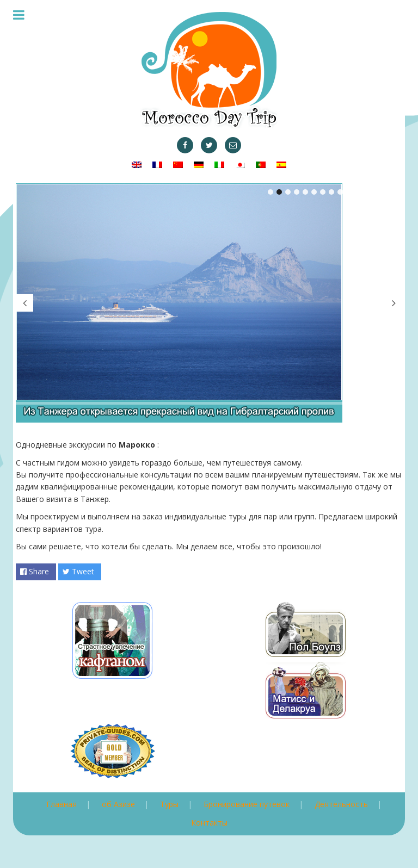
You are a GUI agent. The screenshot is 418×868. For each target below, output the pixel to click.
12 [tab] (366, 192)
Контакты (209, 823)
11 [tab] (358, 192)
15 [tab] (392, 192)
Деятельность (341, 804)
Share (35, 571)
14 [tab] (384, 192)
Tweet (78, 571)
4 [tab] (297, 192)
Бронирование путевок (247, 804)
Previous (24, 303)
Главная (62, 804)
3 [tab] (288, 192)
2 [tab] (279, 192)
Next (394, 303)
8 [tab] (331, 192)
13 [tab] (375, 192)
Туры (169, 804)
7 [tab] (323, 192)
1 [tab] (271, 192)
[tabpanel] (209, 303)
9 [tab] (340, 192)
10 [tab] (349, 192)
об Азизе (118, 804)
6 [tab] (314, 192)
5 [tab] (305, 192)
